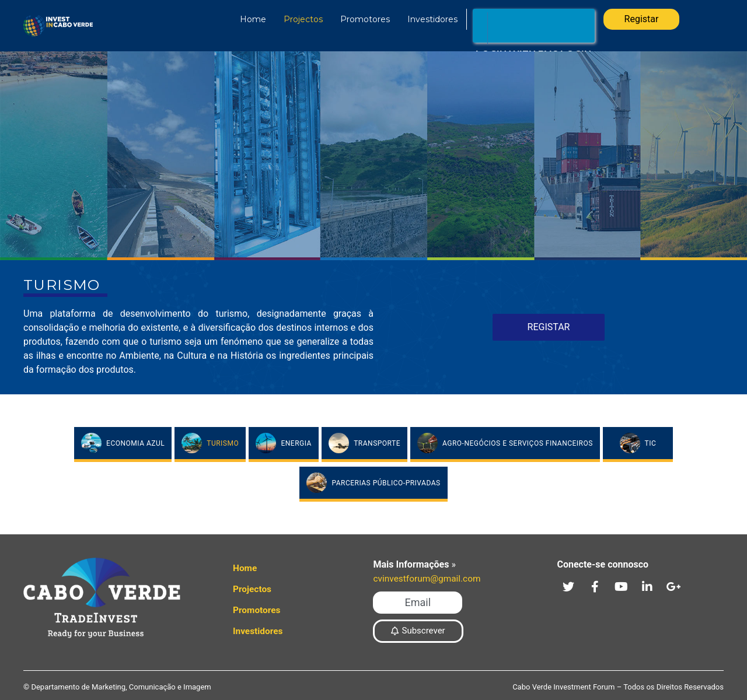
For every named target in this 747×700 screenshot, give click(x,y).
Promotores (360, 19)
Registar (642, 19)
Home (248, 19)
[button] (417, 603)
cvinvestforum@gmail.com (429, 578)
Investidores (428, 19)
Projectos (299, 19)
